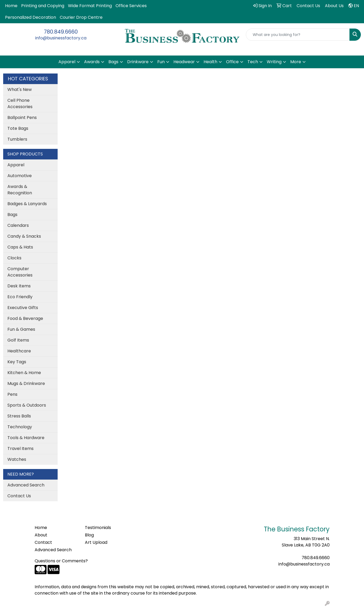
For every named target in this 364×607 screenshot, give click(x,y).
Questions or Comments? (61, 561)
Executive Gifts (23, 308)
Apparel (16, 165)
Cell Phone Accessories (20, 104)
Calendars (18, 225)
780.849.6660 (61, 32)
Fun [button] (161, 62)
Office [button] (232, 62)
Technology (20, 427)
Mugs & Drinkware (26, 383)
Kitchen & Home (24, 373)
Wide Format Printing (90, 6)
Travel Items (20, 449)
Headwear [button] (184, 62)
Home (11, 6)
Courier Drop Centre (81, 17)
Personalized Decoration (31, 17)
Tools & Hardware (26, 438)
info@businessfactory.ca (61, 38)
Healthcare (19, 351)
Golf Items (18, 340)
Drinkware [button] (138, 62)
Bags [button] (113, 62)
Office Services (131, 6)
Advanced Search (26, 485)
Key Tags (17, 362)
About (41, 535)
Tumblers (17, 139)
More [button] (296, 62)
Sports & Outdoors (27, 405)
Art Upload (96, 542)
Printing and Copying (43, 6)
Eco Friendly (20, 297)
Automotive (20, 176)
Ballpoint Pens (22, 118)
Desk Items (19, 286)
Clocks (14, 258)
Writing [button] (274, 62)
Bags (12, 215)
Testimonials (98, 528)
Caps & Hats (20, 247)
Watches (17, 459)
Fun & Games (21, 329)
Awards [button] (92, 62)
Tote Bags (18, 128)
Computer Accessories (20, 272)
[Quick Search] (298, 35)
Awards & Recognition (20, 190)
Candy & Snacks (24, 236)
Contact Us (19, 496)
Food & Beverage (25, 318)
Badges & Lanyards (27, 204)
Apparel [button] (67, 62)
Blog (89, 535)
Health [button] (210, 62)
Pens (12, 394)
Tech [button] (253, 62)
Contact (43, 542)
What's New (20, 89)
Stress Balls (19, 416)
